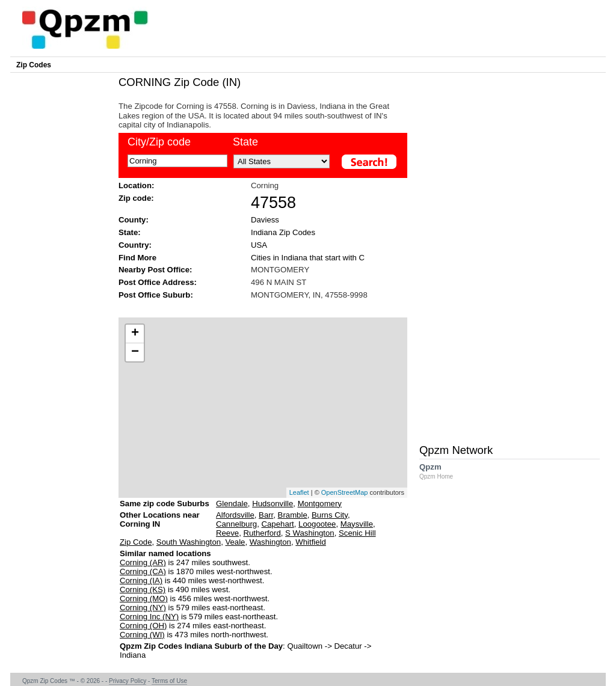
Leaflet (299, 492)
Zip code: (136, 198)
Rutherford (262, 533)
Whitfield (311, 542)
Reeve (227, 533)
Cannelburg (236, 524)
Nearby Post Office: (155, 270)
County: (134, 220)
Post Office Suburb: (156, 295)
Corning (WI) (142, 635)
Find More (137, 258)
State (245, 142)
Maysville (357, 524)
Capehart (278, 524)
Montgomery (320, 504)
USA (259, 245)
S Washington (310, 533)
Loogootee (317, 524)
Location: (136, 185)
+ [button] (135, 334)
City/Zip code (159, 142)
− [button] (135, 352)
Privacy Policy (128, 681)
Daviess (265, 220)
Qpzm (442, 471)
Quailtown (305, 646)
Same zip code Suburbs (165, 504)
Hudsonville (273, 504)
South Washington (189, 542)
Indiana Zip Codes (283, 232)
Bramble (293, 515)
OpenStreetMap (345, 492)
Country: (135, 245)
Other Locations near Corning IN (160, 524)
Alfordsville (235, 515)
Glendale (232, 504)
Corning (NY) (143, 608)
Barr (266, 515)
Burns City (330, 515)
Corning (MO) (144, 599)
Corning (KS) (143, 590)
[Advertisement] (257, 308)
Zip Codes (34, 65)
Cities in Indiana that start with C (308, 258)
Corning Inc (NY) (149, 617)
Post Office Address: (158, 282)
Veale (235, 542)
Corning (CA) (143, 571)
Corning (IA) (141, 580)
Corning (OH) (143, 626)
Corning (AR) (143, 562)
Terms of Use (169, 681)
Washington (270, 542)
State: (130, 232)
